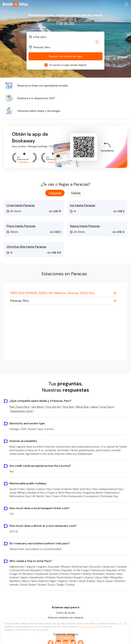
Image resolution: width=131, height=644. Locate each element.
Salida (76, 193)
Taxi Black (37, 407)
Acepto (65, 639)
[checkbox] (46, 65)
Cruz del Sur (53, 407)
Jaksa (94, 407)
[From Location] (67, 37)
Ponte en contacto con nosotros (66, 618)
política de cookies (89, 628)
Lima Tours (107, 407)
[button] (126, 4)
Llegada (55, 193)
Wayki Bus (82, 407)
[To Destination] (67, 47)
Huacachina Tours (21, 411)
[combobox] (65, 37)
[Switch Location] (97, 42)
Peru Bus (68, 407)
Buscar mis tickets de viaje (66, 56)
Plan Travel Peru (19, 407)
